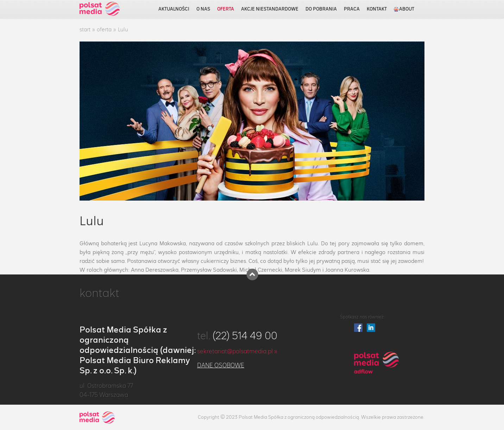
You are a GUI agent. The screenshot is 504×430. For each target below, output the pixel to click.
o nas (203, 9)
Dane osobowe (221, 366)
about (404, 9)
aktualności (174, 9)
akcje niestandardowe (270, 9)
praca (352, 9)
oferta (226, 9)
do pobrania (321, 9)
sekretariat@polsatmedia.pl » (237, 352)
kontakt (377, 9)
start (85, 30)
